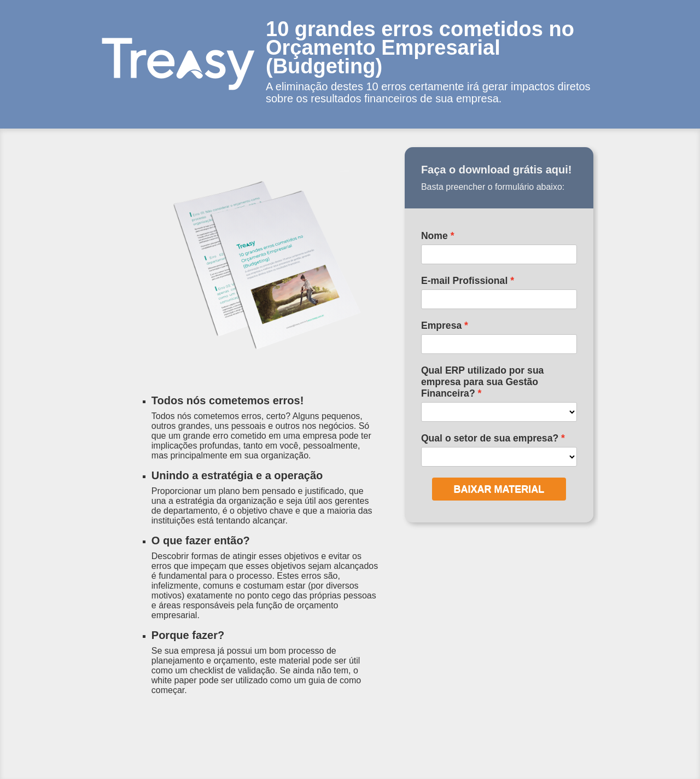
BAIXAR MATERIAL (499, 489)
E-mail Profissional (464, 281)
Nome (434, 236)
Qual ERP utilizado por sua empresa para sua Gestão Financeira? (483, 382)
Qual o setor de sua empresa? (490, 438)
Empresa (441, 325)
